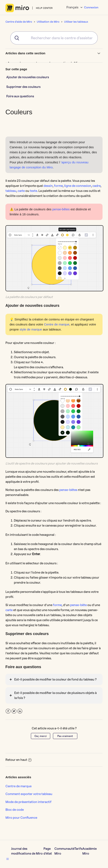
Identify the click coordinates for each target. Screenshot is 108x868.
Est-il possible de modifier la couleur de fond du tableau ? (55, 679)
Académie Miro (90, 851)
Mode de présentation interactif (28, 802)
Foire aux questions (20, 96)
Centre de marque (57, 324)
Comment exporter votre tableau (29, 794)
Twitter (14, 711)
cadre (97, 186)
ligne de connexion (78, 186)
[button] (8, 859)
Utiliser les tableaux (76, 22)
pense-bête (78, 605)
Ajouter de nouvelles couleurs (28, 77)
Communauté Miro (64, 851)
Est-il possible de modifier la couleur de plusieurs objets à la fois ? (55, 695)
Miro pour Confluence (21, 818)
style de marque (31, 329)
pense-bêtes (61, 209)
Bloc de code (15, 810)
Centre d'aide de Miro (19, 22)
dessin (48, 186)
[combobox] (54, 38)
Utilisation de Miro (48, 22)
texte (34, 191)
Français (73, 7)
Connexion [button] (91, 7)
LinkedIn (20, 711)
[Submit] (15, 38)
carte (21, 191)
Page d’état (48, 851)
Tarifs (78, 849)
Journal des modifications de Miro (27, 851)
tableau (11, 191)
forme (58, 186)
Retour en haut (18, 760)
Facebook (8, 711)
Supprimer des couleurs (23, 87)
